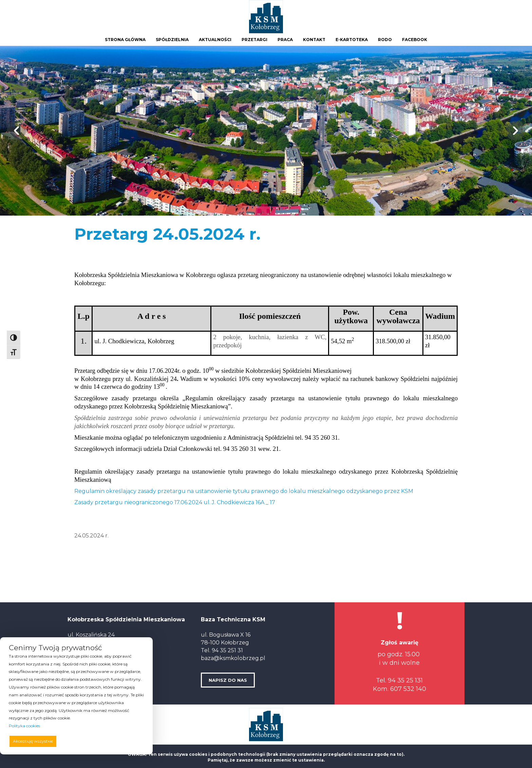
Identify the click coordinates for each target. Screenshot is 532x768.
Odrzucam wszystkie (86, 741)
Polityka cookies (24, 726)
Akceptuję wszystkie (33, 741)
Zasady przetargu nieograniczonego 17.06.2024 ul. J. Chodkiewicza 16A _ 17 (175, 502)
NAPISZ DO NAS (228, 680)
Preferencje (130, 741)
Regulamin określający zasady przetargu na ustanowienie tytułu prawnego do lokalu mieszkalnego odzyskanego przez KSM (244, 491)
